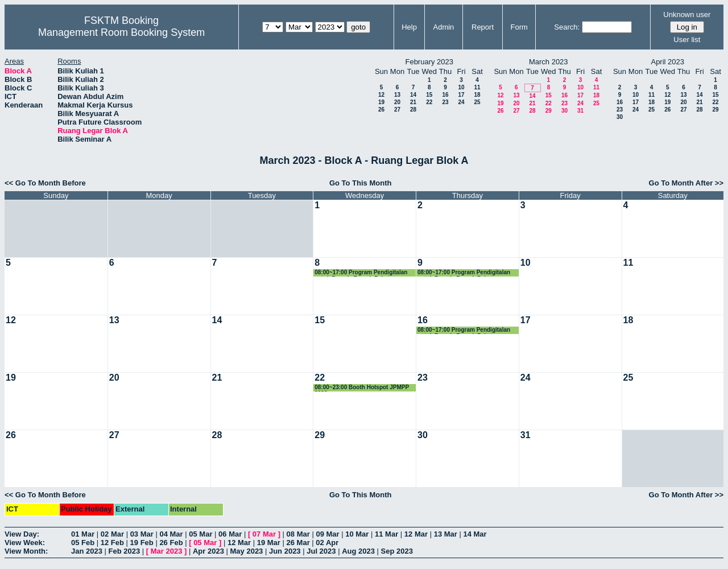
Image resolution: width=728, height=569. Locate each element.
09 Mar (327, 534)
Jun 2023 (285, 551)
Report (483, 27)
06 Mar (230, 534)
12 (381, 95)
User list (687, 40)
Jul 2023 (321, 551)
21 (413, 102)
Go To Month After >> (686, 183)
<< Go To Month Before (45, 183)
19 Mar (269, 543)
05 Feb (83, 543)
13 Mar (446, 534)
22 (429, 102)
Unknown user (687, 15)
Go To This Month (361, 183)
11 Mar (386, 534)
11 (477, 87)
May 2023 (247, 551)
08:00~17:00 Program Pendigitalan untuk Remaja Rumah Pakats (361, 273)
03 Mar (142, 534)
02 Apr (327, 543)
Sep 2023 (397, 551)
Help (409, 27)
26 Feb (171, 543)
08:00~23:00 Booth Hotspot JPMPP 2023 (362, 388)
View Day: (22, 534)
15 (429, 95)
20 (397, 102)
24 (461, 102)
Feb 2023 (125, 551)
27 (397, 110)
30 (564, 111)
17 (461, 95)
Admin (443, 27)
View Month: (26, 551)
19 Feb (142, 543)
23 (445, 102)
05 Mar (200, 534)
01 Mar (83, 534)
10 (461, 87)
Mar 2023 (167, 551)
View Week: (25, 543)
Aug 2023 (358, 551)
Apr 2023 (208, 551)
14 (413, 95)
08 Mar (298, 534)
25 (477, 102)
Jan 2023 (87, 551)
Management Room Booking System (121, 32)
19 (381, 102)
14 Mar (475, 534)
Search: (567, 27)
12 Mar (416, 534)
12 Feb (112, 543)
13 (397, 95)
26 (381, 110)
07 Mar (264, 534)
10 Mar (357, 534)
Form (519, 27)
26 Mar (298, 543)
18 (477, 95)
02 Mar (112, 534)
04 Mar (171, 534)
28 (413, 110)
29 (549, 111)
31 (580, 111)
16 (445, 95)
